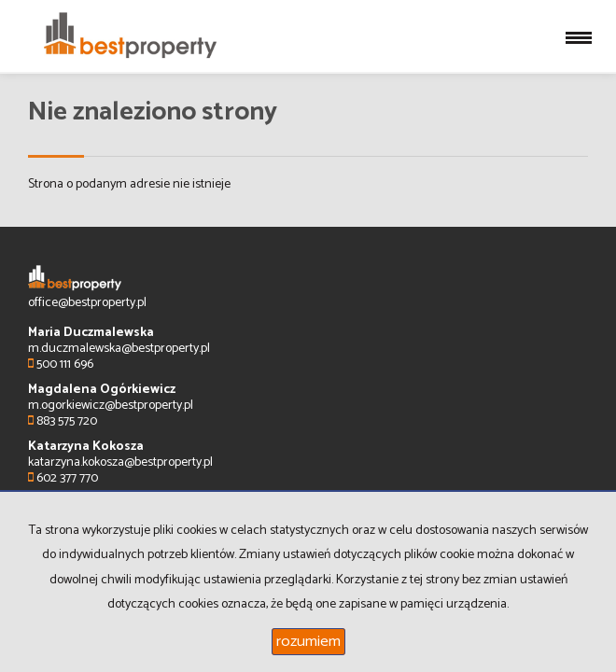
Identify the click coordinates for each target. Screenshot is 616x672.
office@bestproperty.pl (87, 303)
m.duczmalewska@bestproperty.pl (119, 349)
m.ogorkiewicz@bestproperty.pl (111, 406)
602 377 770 (63, 478)
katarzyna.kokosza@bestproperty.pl (120, 462)
